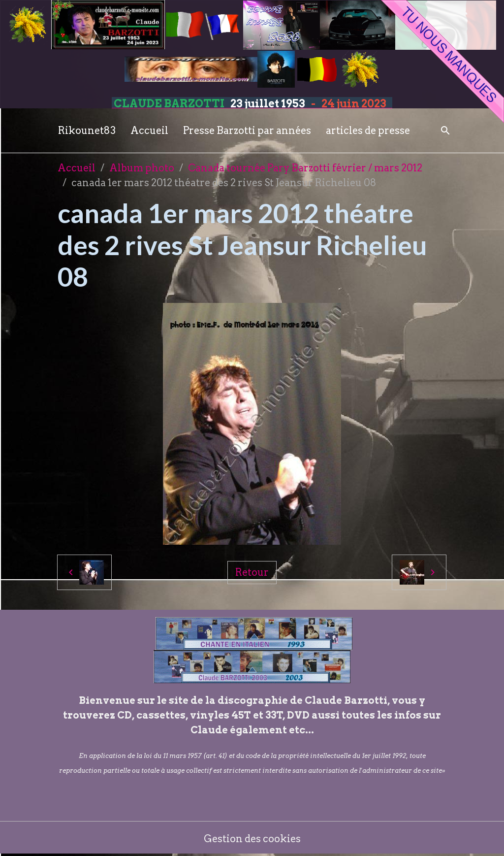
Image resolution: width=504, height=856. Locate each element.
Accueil (149, 131)
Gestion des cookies (252, 839)
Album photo (142, 168)
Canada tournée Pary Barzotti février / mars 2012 (305, 168)
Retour (252, 572)
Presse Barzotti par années (247, 131)
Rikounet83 (87, 131)
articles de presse (368, 131)
